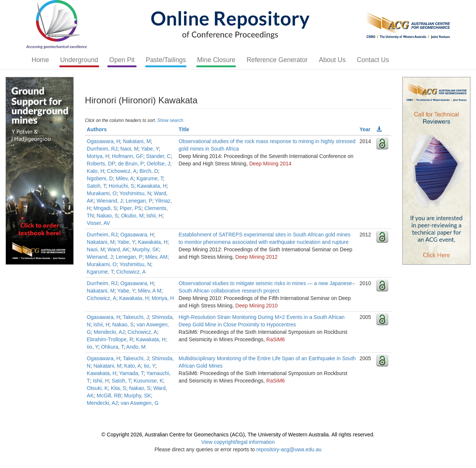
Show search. (171, 120)
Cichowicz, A (122, 171)
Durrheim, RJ (102, 149)
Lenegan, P (139, 201)
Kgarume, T (150, 178)
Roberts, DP (101, 164)
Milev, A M (150, 291)
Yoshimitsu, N (135, 193)
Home (40, 60)
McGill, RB (109, 396)
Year (365, 129)
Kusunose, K (148, 381)
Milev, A (125, 178)
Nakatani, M (137, 141)
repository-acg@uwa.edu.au (289, 449)
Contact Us (373, 60)
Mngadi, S (105, 208)
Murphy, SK (146, 249)
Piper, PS (131, 208)
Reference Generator (277, 60)
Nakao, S (107, 216)
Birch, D (149, 171)
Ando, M (136, 347)
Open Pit (122, 60)
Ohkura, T (112, 347)
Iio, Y (92, 347)
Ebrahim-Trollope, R (110, 339)
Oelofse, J (158, 164)
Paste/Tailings (166, 60)
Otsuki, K (97, 388)
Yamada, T (131, 373)
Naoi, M (129, 149)
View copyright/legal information (238, 442)
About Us (332, 60)
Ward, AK (118, 249)
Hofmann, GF (128, 156)
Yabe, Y (150, 149)
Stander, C (158, 156)
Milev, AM (157, 257)
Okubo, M (132, 216)
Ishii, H (155, 216)
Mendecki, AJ (109, 332)
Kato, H (95, 171)
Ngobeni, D (100, 178)
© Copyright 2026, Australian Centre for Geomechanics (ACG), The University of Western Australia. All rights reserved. (238, 435)
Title (184, 129)
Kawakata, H (152, 186)
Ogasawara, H (103, 141)
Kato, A (133, 366)
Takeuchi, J (136, 317)
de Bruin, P (131, 164)
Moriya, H (98, 156)
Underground (79, 60)
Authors (97, 129)
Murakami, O (102, 193)
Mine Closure (216, 60)
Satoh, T (96, 186)
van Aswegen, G (139, 403)
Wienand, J (110, 201)
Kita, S (118, 388)
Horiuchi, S (121, 186)
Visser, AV (98, 223)
